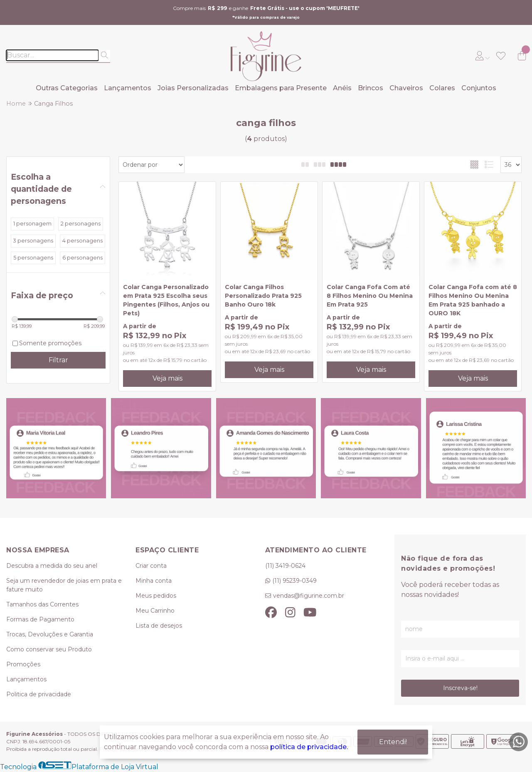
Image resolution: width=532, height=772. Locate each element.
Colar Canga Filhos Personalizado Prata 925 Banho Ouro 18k (263, 296)
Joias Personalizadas (193, 88)
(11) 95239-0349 (294, 581)
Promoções (23, 664)
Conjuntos (479, 88)
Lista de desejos (159, 626)
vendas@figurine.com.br (309, 596)
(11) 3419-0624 (285, 566)
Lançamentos (128, 88)
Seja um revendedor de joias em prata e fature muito (64, 585)
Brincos (371, 88)
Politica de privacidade (39, 694)
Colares (442, 88)
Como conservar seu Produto (49, 649)
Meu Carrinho (155, 611)
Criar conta (151, 566)
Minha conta (154, 581)
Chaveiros (406, 88)
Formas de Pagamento (40, 619)
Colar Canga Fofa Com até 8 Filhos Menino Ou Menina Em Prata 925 (370, 296)
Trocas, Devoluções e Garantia (50, 634)
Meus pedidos (156, 596)
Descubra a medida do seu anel (52, 566)
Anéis (342, 88)
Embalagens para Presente (281, 88)
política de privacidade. (309, 747)
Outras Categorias (67, 88)
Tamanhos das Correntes (42, 604)
